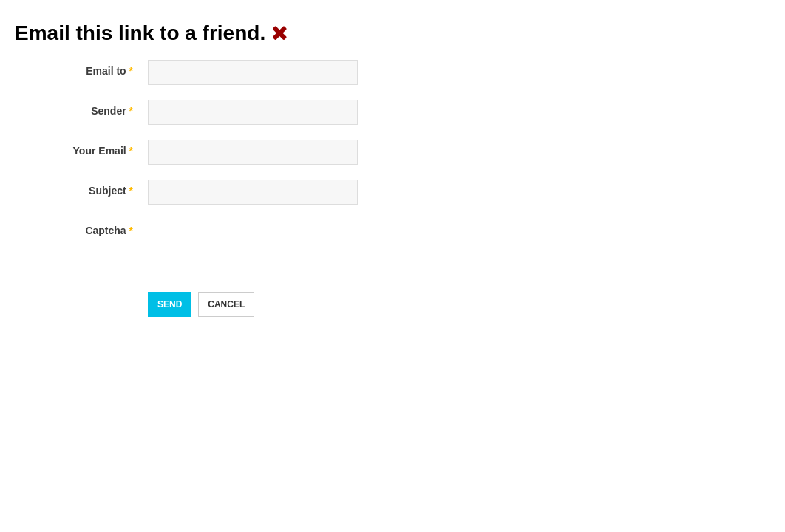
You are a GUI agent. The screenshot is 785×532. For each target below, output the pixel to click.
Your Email (103, 151)
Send (170, 304)
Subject (111, 191)
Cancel (226, 304)
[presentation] (260, 248)
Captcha (109, 231)
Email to (109, 71)
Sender (112, 111)
